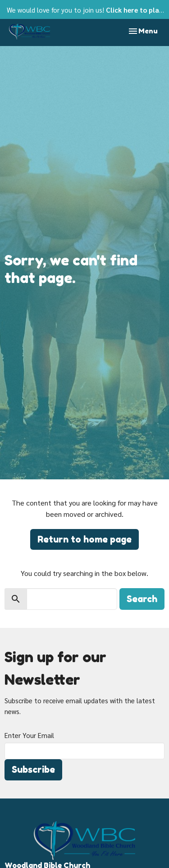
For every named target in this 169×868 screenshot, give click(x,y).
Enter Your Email (29, 735)
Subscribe (33, 770)
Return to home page (84, 539)
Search (142, 599)
